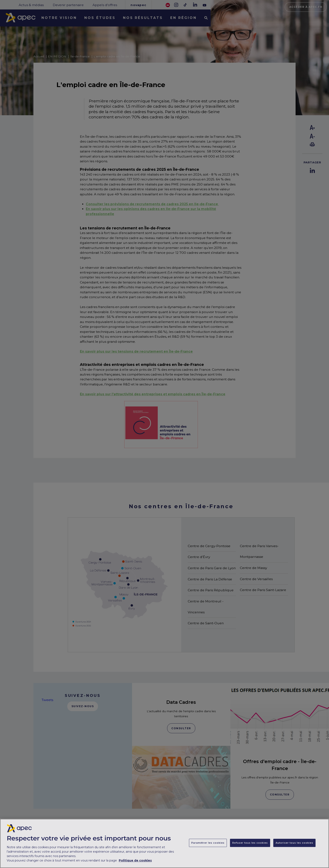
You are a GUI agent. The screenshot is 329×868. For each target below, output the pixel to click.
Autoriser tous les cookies (294, 846)
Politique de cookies (135, 864)
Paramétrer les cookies (208, 846)
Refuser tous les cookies (250, 846)
